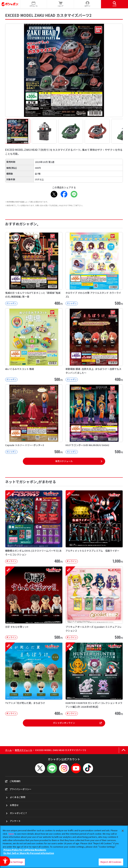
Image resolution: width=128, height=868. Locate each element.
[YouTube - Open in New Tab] (76, 768)
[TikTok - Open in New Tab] (88, 768)
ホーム (8, 750)
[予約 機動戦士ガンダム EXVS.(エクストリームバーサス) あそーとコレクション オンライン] (34, 527)
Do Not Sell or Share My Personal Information (29, 853)
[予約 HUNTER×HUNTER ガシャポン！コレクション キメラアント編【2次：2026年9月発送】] (94, 679)
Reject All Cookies (111, 862)
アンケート (15, 821)
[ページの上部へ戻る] (123, 750)
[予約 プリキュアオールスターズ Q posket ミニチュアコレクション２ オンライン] (94, 603)
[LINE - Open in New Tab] (74, 194)
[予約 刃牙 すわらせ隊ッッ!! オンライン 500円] (34, 603)
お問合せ (14, 805)
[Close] (123, 831)
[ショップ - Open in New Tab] (60, 4)
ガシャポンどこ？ (18, 813)
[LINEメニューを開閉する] (52, 768)
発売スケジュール (64, 461)
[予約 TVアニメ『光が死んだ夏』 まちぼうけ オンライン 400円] (34, 679)
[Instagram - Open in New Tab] (64, 768)
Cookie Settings (14, 862)
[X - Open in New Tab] (54, 194)
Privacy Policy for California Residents (25, 850)
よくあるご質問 (17, 797)
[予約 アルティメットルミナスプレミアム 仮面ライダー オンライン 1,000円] (94, 527)
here (11, 834)
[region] (64, 847)
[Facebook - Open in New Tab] (64, 194)
